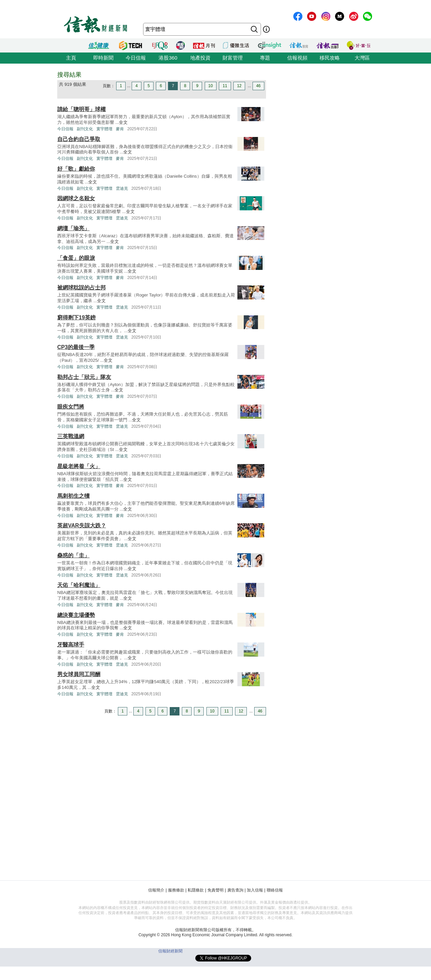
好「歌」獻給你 (76, 169)
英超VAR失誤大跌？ (82, 526)
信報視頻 (297, 58)
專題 (265, 58)
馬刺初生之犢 (73, 496)
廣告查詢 (235, 890)
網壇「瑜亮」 (73, 228)
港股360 (168, 58)
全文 (123, 122)
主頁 (71, 58)
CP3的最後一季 (76, 347)
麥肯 (120, 129)
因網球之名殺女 (76, 198)
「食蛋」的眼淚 (76, 258)
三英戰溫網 (71, 436)
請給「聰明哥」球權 (81, 109)
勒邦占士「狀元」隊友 (84, 377)
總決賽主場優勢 (76, 615)
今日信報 (136, 58)
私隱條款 (196, 890)
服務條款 (176, 890)
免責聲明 (215, 890)
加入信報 (255, 890)
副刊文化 (85, 129)
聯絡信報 (275, 890)
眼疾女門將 (71, 407)
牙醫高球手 (71, 645)
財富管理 (233, 58)
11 (225, 86)
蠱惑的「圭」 (73, 555)
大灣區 (362, 58)
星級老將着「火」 (79, 466)
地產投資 (200, 58)
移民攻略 (330, 58)
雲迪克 (122, 188)
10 (211, 86)
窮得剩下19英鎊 (76, 318)
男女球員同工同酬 (79, 674)
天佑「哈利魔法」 (79, 585)
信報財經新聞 (170, 951)
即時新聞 (103, 58)
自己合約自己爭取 (79, 139)
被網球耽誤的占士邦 (81, 288)
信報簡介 (156, 890)
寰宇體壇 (104, 129)
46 (258, 86)
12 (239, 86)
